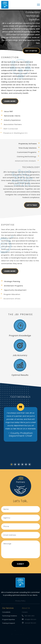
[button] (12, 464)
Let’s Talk (32, 206)
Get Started (31, 51)
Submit (20, 564)
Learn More (10, 103)
